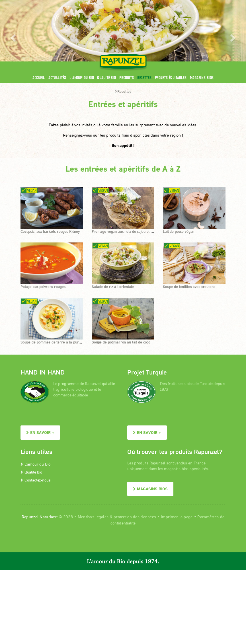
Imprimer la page (177, 517)
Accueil (39, 78)
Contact (178, 4)
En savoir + (40, 432)
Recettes (144, 78)
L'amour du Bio (82, 78)
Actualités (57, 78)
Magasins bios (202, 78)
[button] (12, 36)
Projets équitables (171, 78)
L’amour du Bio (35, 464)
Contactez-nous (35, 480)
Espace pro (118, 4)
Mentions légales (93, 517)
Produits (127, 78)
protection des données (135, 517)
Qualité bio (106, 78)
